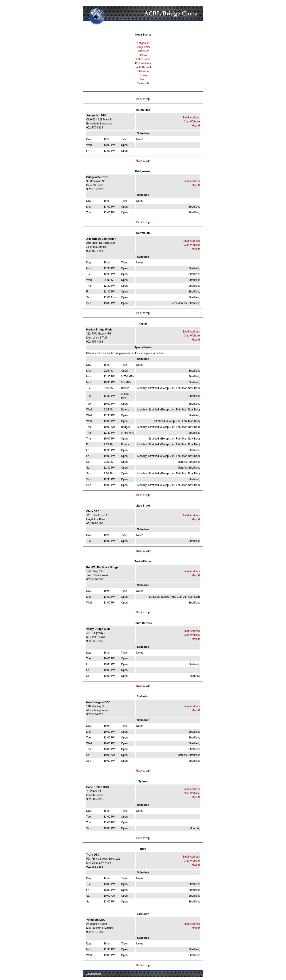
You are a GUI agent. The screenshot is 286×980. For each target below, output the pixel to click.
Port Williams (143, 63)
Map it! (196, 126)
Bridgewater (143, 47)
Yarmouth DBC (96, 920)
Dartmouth (143, 51)
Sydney (143, 75)
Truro (143, 79)
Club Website (192, 122)
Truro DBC (93, 855)
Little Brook (143, 59)
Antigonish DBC (97, 116)
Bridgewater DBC (97, 177)
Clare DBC (93, 511)
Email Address (191, 118)
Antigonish (143, 43)
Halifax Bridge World (99, 330)
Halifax (143, 55)
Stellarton (143, 71)
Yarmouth (143, 83)
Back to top (143, 99)
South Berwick (143, 67)
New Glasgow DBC (98, 702)
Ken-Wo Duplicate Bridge (102, 567)
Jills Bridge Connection (101, 239)
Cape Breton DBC (98, 787)
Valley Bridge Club (98, 629)
